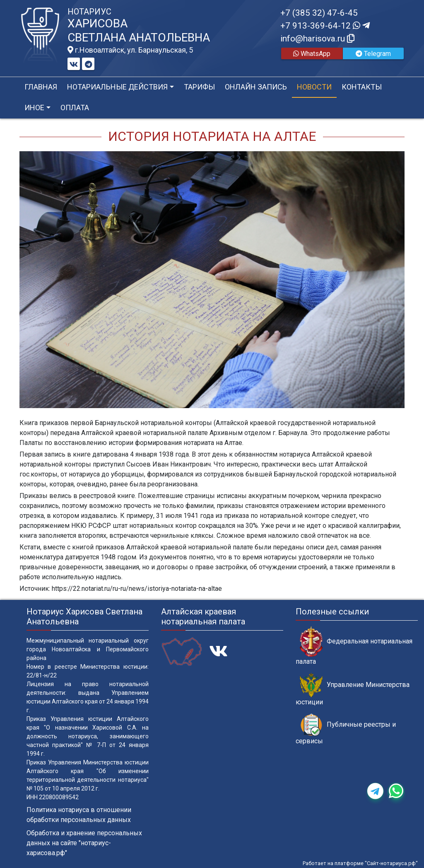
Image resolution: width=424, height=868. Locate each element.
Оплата (75, 108)
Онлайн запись (256, 87)
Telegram (373, 54)
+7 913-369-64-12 (325, 26)
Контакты (362, 87)
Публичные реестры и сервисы (346, 729)
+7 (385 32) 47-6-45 (319, 13)
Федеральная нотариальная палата (354, 646)
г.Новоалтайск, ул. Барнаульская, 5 (130, 50)
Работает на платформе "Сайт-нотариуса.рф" (360, 863)
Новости (314, 87)
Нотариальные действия (117, 87)
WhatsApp (312, 54)
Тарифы (199, 87)
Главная (41, 87)
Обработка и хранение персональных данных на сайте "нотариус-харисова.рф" (84, 843)
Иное (34, 108)
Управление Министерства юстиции (353, 689)
